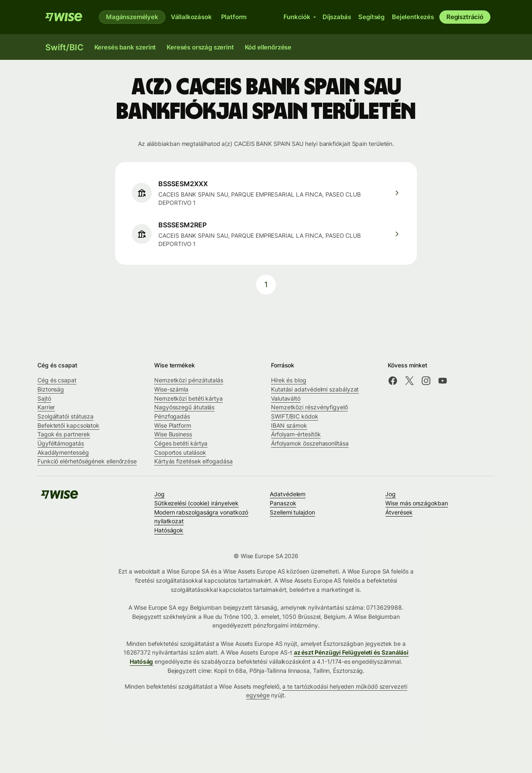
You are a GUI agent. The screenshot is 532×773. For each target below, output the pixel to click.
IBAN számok (289, 425)
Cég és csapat (57, 380)
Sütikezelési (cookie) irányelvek (196, 503)
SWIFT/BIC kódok (295, 416)
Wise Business (173, 434)
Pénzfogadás (172, 416)
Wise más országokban (416, 503)
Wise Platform (173, 425)
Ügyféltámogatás (61, 443)
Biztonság (51, 389)
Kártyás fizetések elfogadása (193, 461)
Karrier (46, 407)
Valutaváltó (286, 398)
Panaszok (283, 503)
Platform (234, 17)
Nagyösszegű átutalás (184, 407)
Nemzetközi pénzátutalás (189, 380)
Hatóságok (169, 530)
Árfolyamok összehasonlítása (310, 443)
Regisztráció (465, 17)
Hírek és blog (289, 380)
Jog (159, 494)
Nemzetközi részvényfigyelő (309, 407)
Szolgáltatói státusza (65, 416)
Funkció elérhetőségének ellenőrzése (87, 461)
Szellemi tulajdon (292, 512)
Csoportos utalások (180, 452)
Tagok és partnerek (64, 434)
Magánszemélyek (132, 17)
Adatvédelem (288, 494)
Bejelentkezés (413, 17)
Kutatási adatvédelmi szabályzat (315, 389)
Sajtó (44, 398)
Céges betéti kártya (181, 443)
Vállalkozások (191, 17)
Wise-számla (171, 389)
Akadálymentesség (63, 452)
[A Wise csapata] (64, 17)
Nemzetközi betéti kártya (188, 398)
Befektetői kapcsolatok (68, 425)
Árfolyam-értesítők (296, 434)
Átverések (399, 512)
